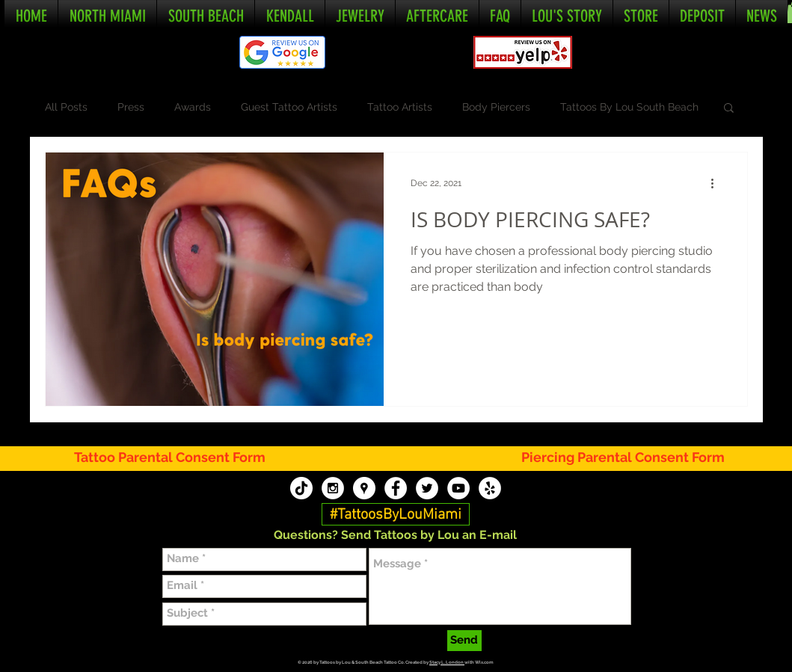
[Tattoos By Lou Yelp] (490, 488)
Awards (193, 107)
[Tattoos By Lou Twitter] (427, 488)
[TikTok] (301, 488)
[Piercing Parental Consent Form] (623, 458)
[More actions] (718, 183)
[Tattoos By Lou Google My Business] (364, 488)
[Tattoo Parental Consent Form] (179, 458)
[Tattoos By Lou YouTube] (458, 488)
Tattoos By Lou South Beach (629, 107)
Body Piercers (496, 107)
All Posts (66, 107)
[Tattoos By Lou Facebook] (396, 488)
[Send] (464, 641)
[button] (729, 109)
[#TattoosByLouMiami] (396, 515)
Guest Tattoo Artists (289, 107)
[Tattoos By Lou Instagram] (333, 488)
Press (131, 107)
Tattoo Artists (400, 107)
